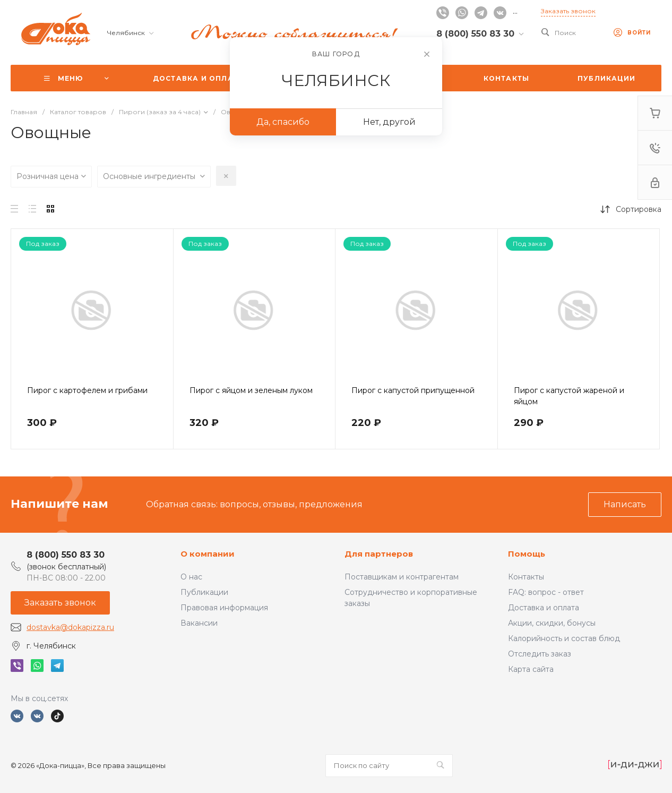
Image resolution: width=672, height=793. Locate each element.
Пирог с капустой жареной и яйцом (569, 396)
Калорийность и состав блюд (564, 638)
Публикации (204, 592)
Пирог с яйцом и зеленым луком (251, 390)
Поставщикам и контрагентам (402, 577)
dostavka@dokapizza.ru (70, 627)
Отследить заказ (540, 654)
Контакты (526, 577)
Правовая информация (224, 608)
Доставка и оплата (544, 608)
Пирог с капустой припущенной (413, 390)
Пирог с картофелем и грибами (87, 390)
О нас (191, 577)
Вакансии (199, 623)
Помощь (527, 554)
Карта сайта (531, 669)
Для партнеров (379, 554)
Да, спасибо (283, 122)
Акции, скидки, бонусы (552, 623)
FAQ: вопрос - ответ (546, 592)
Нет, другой (389, 122)
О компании (208, 554)
